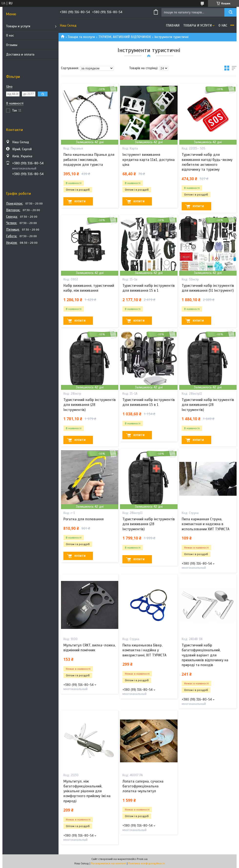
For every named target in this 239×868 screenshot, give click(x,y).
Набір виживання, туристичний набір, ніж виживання (89, 288)
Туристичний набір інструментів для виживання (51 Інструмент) (208, 288)
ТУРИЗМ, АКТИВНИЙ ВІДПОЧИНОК (125, 37)
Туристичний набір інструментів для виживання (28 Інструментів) (90, 405)
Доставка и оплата (20, 54)
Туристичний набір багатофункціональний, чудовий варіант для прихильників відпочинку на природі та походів (205, 655)
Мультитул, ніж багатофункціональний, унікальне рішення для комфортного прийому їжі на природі (87, 791)
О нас (10, 35)
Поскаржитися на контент (109, 863)
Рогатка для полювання (84, 519)
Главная (173, 25)
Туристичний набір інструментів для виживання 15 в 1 (149, 288)
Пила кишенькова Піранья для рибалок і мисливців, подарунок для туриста (89, 160)
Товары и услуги (18, 26)
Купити (80, 201)
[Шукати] (230, 12)
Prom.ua (142, 859)
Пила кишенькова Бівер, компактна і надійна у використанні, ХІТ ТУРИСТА (144, 650)
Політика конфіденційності (147, 863)
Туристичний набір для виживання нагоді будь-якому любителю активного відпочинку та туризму (207, 162)
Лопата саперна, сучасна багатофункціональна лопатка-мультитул (143, 786)
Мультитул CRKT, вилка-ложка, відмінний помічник (90, 648)
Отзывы (12, 45)
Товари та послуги (81, 37)
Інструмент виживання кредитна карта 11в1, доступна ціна (149, 160)
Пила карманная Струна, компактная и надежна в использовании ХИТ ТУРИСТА (206, 524)
